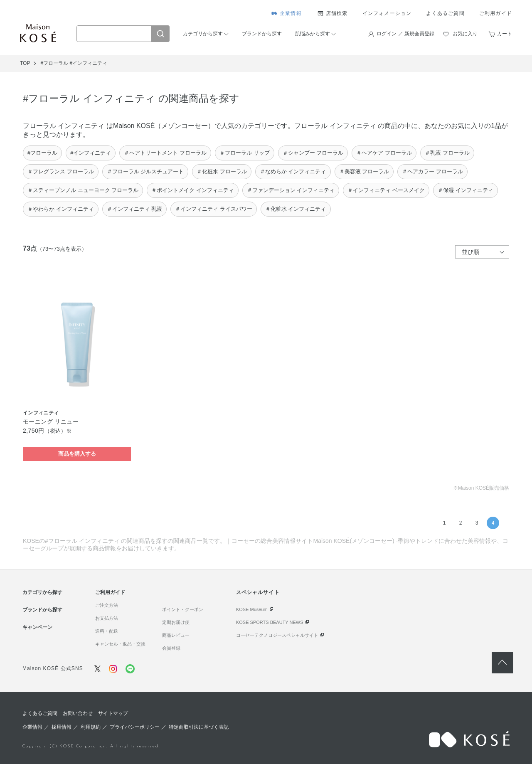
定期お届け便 (176, 622)
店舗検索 (337, 13)
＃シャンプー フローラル (313, 153)
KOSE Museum (252, 609)
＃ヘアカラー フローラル (432, 171)
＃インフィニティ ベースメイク (386, 190)
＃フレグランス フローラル (61, 171)
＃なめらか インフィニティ (293, 171)
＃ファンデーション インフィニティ (291, 190)
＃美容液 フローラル (364, 171)
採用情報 (62, 727)
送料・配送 (107, 631)
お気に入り (465, 34)
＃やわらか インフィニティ (61, 209)
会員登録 (171, 648)
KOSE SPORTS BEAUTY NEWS (270, 622)
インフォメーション (387, 13)
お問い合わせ (78, 713)
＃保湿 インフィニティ (465, 190)
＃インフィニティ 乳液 (135, 209)
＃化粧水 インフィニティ (296, 209)
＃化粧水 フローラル (222, 171)
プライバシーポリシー (135, 727)
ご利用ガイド (496, 13)
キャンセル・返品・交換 (120, 644)
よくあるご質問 (445, 13)
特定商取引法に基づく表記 (199, 727)
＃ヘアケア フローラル (384, 153)
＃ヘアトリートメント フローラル (165, 153)
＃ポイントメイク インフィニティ (193, 190)
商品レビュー (176, 635)
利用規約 (91, 727)
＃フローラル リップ (245, 153)
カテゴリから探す (203, 34)
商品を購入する (77, 454)
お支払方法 (107, 618)
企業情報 (291, 13)
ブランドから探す (262, 34)
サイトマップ (113, 713)
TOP (25, 63)
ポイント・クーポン (183, 609)
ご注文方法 (107, 605)
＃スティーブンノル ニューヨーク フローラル (83, 190)
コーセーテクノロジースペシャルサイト (277, 635)
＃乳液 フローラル (447, 153)
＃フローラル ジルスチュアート (145, 171)
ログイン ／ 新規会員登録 (405, 34)
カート (505, 34)
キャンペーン (37, 627)
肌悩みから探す (313, 34)
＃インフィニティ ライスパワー (214, 209)
